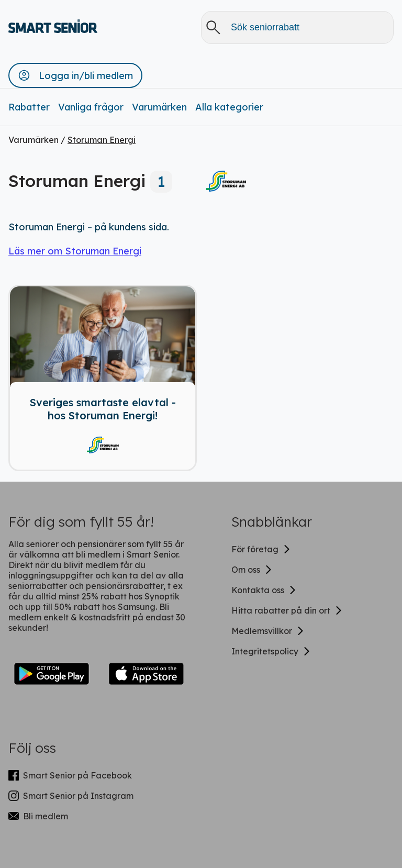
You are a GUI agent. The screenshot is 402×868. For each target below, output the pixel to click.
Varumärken (159, 107)
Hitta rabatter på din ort (287, 610)
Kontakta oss (264, 590)
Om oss (252, 570)
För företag (261, 549)
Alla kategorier (229, 107)
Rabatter (29, 107)
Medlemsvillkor (268, 631)
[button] (75, 75)
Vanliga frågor (91, 107)
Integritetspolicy (271, 651)
